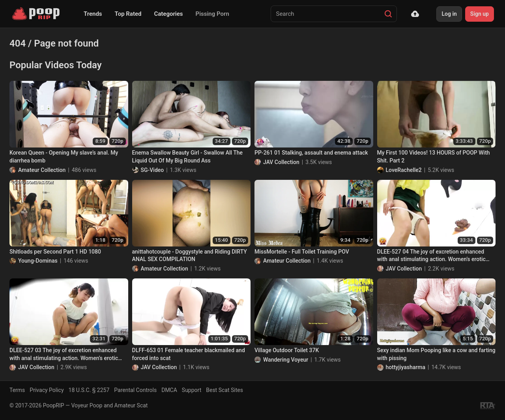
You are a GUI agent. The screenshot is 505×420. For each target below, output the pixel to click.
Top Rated (128, 14)
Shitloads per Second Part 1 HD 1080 (55, 252)
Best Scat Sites (224, 390)
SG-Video (152, 170)
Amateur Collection (42, 170)
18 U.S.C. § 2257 (89, 390)
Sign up (480, 14)
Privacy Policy (47, 390)
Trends (93, 14)
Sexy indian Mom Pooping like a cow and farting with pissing (436, 354)
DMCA (169, 390)
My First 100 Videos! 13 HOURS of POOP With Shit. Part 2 (434, 157)
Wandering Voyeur (286, 360)
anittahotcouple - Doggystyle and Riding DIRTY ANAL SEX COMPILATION (190, 256)
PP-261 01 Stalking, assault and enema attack (311, 153)
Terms (17, 390)
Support (192, 390)
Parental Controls (135, 390)
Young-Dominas (38, 261)
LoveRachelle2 (404, 170)
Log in (449, 14)
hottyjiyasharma (406, 367)
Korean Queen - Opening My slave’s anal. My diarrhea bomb (64, 157)
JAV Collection (281, 162)
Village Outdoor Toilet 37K (287, 350)
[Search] (388, 14)
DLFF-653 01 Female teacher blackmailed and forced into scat (189, 354)
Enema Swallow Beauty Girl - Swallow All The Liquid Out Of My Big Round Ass (188, 157)
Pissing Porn (212, 14)
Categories (168, 14)
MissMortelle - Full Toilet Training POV (302, 252)
